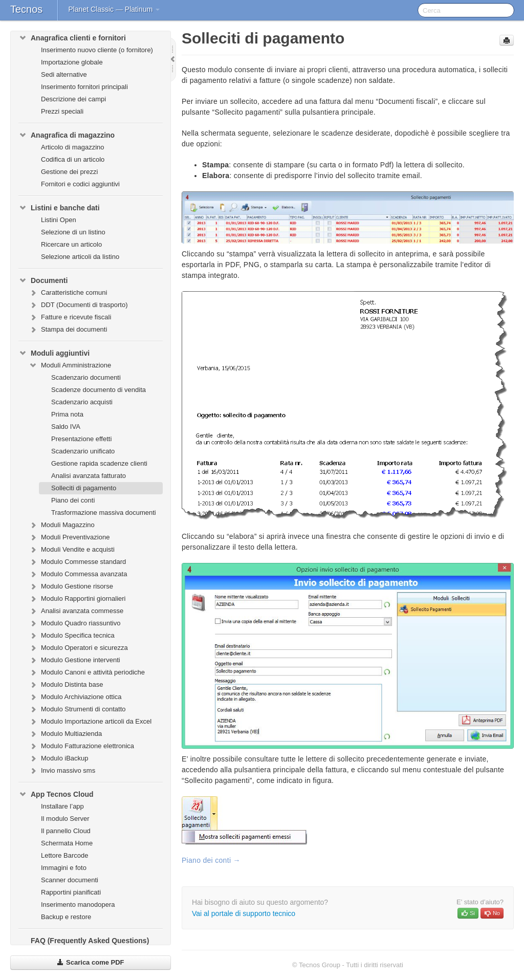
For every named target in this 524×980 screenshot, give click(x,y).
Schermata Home (67, 843)
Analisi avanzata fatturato (89, 476)
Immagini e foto (64, 868)
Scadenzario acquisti (82, 402)
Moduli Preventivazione (69, 537)
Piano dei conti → (211, 860)
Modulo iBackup (59, 758)
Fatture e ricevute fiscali (70, 317)
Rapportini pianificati (71, 892)
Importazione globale (72, 62)
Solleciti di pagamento (84, 488)
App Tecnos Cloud (56, 794)
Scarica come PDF (90, 962)
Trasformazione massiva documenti (104, 513)
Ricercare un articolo (71, 244)
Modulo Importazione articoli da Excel (90, 722)
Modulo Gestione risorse (71, 586)
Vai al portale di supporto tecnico (244, 913)
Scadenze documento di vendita (99, 390)
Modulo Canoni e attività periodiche (87, 672)
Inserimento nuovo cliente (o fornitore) (97, 50)
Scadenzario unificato (83, 451)
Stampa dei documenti (68, 330)
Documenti (43, 280)
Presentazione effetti (81, 439)
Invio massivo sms (62, 771)
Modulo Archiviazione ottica (75, 697)
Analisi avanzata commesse (76, 611)
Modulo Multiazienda (65, 734)
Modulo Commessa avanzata (78, 574)
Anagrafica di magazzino (67, 135)
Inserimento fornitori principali (84, 87)
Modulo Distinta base (66, 685)
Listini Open (59, 220)
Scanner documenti (70, 880)
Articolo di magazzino (73, 147)
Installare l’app (62, 806)
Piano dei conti (73, 500)
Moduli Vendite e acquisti (72, 550)
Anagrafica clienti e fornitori (72, 38)
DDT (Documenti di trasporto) (78, 305)
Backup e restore (66, 917)
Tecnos (26, 9)
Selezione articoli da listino (80, 257)
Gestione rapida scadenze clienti (99, 463)
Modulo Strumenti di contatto (77, 709)
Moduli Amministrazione (70, 365)
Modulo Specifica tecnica (72, 636)
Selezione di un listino (73, 232)
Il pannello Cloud (66, 831)
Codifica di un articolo (73, 159)
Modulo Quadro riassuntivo (74, 623)
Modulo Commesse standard (77, 562)
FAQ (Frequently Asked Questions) (90, 941)
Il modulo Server (65, 819)
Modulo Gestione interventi (74, 660)
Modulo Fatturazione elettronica (81, 746)
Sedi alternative (64, 74)
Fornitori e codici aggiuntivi (80, 184)
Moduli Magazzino (62, 525)
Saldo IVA (66, 427)
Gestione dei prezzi (69, 172)
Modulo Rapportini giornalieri (77, 599)
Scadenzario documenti (86, 377)
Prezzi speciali (62, 111)
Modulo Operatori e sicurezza (78, 648)
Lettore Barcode (65, 855)
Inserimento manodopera (78, 905)
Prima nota (67, 414)
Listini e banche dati (59, 208)
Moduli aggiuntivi (54, 353)
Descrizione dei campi (73, 99)
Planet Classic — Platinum (114, 9)
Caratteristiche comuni (68, 293)
